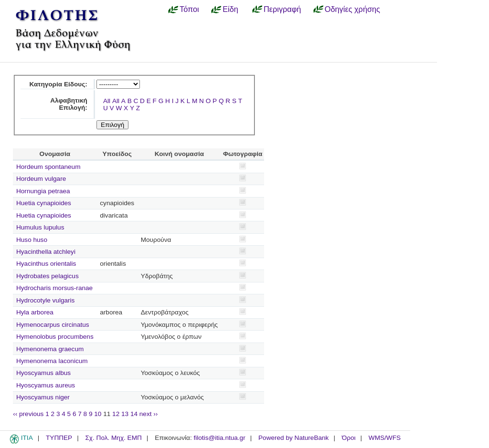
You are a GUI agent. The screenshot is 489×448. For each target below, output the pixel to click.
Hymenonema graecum (50, 349)
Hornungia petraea (43, 191)
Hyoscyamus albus (43, 373)
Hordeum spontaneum (48, 167)
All (107, 101)
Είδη (230, 9)
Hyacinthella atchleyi (46, 252)
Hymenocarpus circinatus (53, 325)
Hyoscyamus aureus (46, 385)
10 (98, 414)
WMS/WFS (385, 438)
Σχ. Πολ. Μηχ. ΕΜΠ (113, 438)
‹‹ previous (28, 414)
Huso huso (32, 240)
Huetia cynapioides (44, 203)
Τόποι (189, 9)
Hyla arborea (35, 312)
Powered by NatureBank (293, 438)
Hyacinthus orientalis (46, 264)
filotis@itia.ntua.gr (219, 438)
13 (125, 414)
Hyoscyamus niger (43, 397)
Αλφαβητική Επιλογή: (69, 104)
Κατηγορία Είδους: (58, 84)
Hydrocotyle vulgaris (45, 300)
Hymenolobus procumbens (55, 337)
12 (116, 414)
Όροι (349, 438)
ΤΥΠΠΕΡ (59, 438)
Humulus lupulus (40, 227)
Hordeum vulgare (41, 179)
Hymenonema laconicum (52, 361)
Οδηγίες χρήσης (352, 9)
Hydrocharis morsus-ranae (54, 288)
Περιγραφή (282, 9)
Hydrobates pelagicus (48, 276)
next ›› (149, 414)
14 (134, 414)
